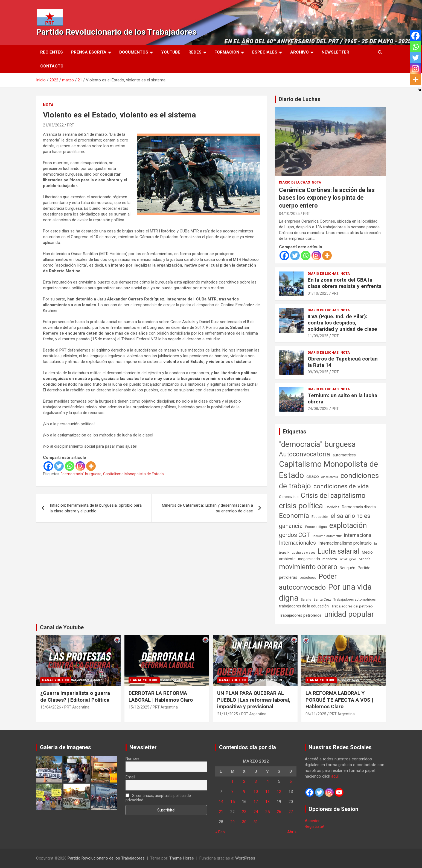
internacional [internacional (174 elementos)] (358, 535)
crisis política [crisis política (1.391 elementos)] (301, 506)
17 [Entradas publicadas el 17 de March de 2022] (256, 802)
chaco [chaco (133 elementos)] (313, 476)
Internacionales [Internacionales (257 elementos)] (297, 543)
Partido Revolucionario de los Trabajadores (116, 32)
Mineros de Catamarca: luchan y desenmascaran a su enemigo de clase (207, 508)
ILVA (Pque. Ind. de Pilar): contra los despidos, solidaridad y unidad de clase (342, 323)
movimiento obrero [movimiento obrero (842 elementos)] (308, 567)
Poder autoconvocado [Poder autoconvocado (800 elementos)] (308, 582)
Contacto (52, 66)
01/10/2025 (318, 293)
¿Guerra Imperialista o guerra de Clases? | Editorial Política (75, 696)
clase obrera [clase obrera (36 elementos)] (330, 477)
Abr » (292, 832)
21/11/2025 (228, 714)
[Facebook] (48, 466)
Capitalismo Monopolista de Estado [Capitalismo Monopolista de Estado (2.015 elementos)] (328, 470)
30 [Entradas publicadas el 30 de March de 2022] (244, 822)
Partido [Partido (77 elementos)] (364, 568)
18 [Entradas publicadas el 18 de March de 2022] (267, 802)
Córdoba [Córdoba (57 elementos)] (332, 507)
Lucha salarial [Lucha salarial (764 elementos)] (338, 551)
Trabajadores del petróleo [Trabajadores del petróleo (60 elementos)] (352, 606)
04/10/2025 (289, 214)
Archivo (299, 52)
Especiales (265, 52)
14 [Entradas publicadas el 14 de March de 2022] (221, 802)
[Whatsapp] (70, 466)
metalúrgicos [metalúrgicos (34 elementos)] (348, 559)
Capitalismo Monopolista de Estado (133, 474)
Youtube (171, 52)
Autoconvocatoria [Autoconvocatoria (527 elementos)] (305, 454)
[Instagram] (80, 466)
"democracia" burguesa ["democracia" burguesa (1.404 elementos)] (317, 444)
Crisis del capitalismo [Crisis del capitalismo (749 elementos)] (333, 496)
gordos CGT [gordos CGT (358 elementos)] (295, 535)
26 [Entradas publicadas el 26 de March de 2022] (279, 812)
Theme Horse (182, 858)
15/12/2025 (139, 707)
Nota (48, 105)
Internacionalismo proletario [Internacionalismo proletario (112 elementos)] (345, 543)
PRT (71, 125)
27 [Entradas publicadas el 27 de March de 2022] (291, 812)
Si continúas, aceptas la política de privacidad (158, 798)
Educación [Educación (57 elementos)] (320, 517)
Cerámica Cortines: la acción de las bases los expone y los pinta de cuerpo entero (327, 198)
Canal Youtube (56, 680)
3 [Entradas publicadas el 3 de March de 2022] (256, 781)
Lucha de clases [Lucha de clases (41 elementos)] (304, 553)
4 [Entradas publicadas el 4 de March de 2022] (267, 781)
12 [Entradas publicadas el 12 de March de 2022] (279, 792)
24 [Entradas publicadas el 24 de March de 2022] (256, 812)
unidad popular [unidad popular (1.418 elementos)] (349, 614)
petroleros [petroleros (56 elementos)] (308, 578)
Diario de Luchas (300, 99)
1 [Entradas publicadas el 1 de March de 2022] (232, 781)
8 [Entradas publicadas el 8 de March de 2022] (232, 792)
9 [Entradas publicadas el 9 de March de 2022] (244, 792)
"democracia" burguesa (81, 474)
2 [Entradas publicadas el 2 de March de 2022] (244, 781)
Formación (227, 52)
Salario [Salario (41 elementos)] (306, 600)
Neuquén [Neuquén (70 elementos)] (347, 568)
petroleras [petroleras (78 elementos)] (288, 578)
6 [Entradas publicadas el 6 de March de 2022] (291, 781)
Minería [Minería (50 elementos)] (365, 559)
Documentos (134, 52)
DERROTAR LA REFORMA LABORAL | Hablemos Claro (161, 696)
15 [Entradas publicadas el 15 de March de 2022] (232, 802)
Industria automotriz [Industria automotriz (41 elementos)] (327, 536)
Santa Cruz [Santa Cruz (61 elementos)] (322, 599)
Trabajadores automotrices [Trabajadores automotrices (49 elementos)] (355, 600)
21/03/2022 (53, 125)
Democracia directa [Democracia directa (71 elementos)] (359, 507)
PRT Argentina (77, 707)
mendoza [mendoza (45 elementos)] (330, 559)
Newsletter (335, 52)
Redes (195, 52)
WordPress (245, 858)
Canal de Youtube (62, 627)
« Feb (220, 832)
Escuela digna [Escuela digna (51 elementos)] (316, 527)
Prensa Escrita (89, 52)
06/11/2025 (316, 714)
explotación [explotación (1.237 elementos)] (348, 525)
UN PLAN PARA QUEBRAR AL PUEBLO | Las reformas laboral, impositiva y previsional (254, 700)
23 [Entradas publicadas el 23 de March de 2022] (244, 812)
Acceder (312, 821)
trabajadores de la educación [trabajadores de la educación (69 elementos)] (304, 606)
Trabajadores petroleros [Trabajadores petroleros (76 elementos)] (300, 615)
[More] (91, 466)
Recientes (52, 52)
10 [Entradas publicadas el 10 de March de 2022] (256, 792)
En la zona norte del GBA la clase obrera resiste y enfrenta (345, 283)
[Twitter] (59, 466)
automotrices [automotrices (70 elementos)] (344, 455)
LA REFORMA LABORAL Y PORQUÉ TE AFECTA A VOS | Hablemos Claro (339, 700)
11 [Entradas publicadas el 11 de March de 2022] (267, 792)
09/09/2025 (318, 372)
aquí (335, 776)
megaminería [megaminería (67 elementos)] (309, 559)
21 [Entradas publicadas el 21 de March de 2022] (221, 812)
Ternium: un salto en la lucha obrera (342, 398)
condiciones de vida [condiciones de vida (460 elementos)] (341, 486)
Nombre (133, 758)
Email (130, 777)
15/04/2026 (51, 707)
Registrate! (314, 826)
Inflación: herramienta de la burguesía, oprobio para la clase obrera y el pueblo (96, 508)
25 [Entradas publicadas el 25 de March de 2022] (267, 812)
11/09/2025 (318, 336)
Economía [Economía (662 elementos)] (294, 516)
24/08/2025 (318, 409)
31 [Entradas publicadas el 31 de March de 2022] (256, 822)
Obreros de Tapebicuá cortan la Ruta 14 (343, 362)
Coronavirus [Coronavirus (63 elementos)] (289, 497)
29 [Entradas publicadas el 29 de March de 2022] (232, 822)
